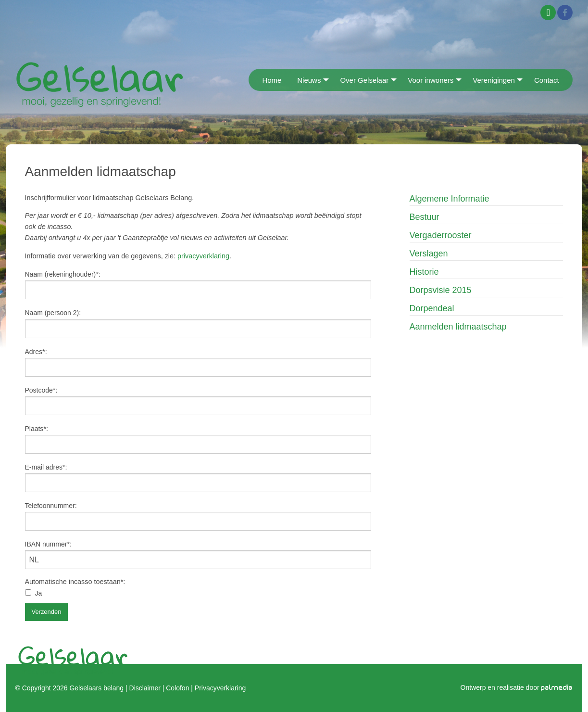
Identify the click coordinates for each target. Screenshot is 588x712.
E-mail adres (44, 467)
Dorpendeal (432, 308)
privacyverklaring (203, 256)
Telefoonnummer (50, 506)
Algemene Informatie (450, 199)
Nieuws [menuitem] (309, 80)
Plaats (34, 429)
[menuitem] (252, 80)
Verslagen (429, 254)
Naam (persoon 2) (52, 313)
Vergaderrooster (441, 235)
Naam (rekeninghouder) (61, 274)
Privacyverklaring (220, 688)
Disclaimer (145, 688)
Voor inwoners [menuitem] (431, 80)
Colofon (177, 688)
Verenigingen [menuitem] (494, 80)
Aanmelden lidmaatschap (458, 327)
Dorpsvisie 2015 (441, 290)
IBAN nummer (46, 544)
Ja (39, 593)
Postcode (39, 390)
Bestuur (425, 217)
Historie (424, 272)
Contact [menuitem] (547, 80)
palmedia (557, 688)
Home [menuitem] (272, 80)
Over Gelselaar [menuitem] (364, 80)
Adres (34, 352)
